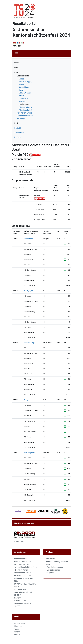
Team (16, 629)
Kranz (21, 96)
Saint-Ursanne (25, 93)
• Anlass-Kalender (21, 564)
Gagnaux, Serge (29, 343)
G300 (17, 63)
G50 (16, 68)
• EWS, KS (23, 573)
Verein (22, 79)
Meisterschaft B (26, 110)
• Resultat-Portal (21, 570)
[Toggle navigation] (17, 53)
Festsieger (21, 118)
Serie (21, 90)
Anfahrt (17, 632)
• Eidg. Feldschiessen (54, 567)
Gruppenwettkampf (25, 116)
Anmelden (17, 46)
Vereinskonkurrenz (24, 113)
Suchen (17, 137)
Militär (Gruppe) (26, 82)
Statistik (18, 128)
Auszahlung (24, 87)
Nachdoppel (24, 104)
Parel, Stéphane (29, 453)
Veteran (22, 101)
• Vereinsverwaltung (22, 562)
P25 (16, 123)
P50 (16, 73)
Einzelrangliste (23, 76)
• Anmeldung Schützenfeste (26, 567)
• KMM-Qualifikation (22, 576)
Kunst (21, 84)
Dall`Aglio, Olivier (30, 291)
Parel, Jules (28, 400)
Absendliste (19, 133)
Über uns (18, 626)
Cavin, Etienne (29, 239)
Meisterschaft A (26, 107)
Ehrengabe (23, 98)
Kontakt (17, 635)
